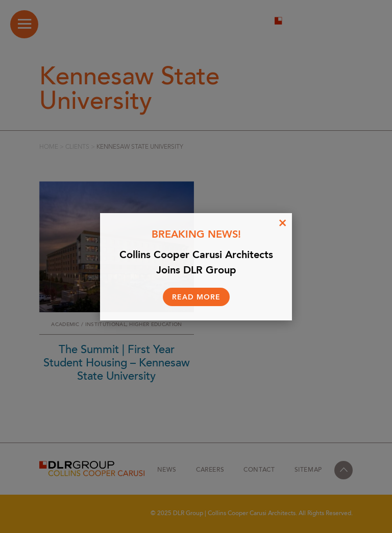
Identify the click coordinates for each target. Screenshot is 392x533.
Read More (196, 297)
